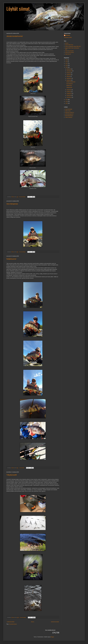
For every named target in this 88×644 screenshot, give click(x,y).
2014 (67, 100)
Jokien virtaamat (69, 117)
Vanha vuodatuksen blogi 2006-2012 (73, 46)
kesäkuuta (69, 80)
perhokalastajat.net (69, 114)
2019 (67, 60)
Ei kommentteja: (22, 197)
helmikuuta (69, 95)
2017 (67, 64)
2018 (67, 62)
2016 (67, 66)
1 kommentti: (22, 468)
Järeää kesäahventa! (15, 36)
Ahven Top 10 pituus (70, 52)
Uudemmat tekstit (11, 622)
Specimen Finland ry (70, 112)
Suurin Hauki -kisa (69, 45)
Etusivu (33, 622)
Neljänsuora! (11, 259)
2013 (67, 102)
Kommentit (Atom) (13, 624)
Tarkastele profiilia (68, 37)
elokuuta (69, 76)
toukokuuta (69, 90)
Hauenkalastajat (69, 109)
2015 (67, 67)
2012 (67, 103)
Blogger (52, 637)
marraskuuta (69, 71)
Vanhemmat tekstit (55, 622)
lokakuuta (69, 73)
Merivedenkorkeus (69, 116)
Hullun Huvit (68, 111)
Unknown (68, 35)
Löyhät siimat (18, 8)
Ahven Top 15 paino (69, 51)
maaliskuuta (69, 94)
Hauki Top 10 (68, 54)
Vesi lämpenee (12, 204)
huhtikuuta (69, 92)
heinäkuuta (69, 78)
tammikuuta (69, 97)
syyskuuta (69, 75)
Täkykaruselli (12, 475)
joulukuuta (69, 69)
